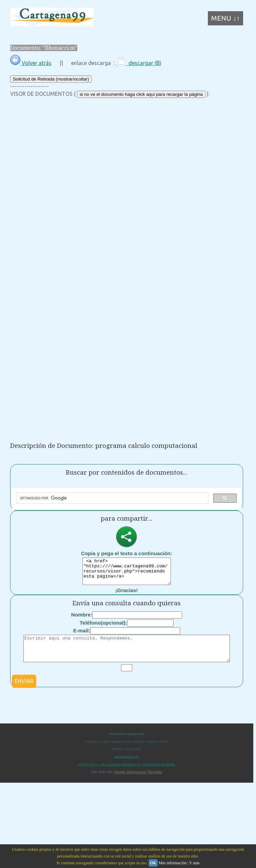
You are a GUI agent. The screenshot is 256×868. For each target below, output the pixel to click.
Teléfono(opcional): (103, 628)
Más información (173, 863)
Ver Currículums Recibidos (156, 774)
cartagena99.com (126, 767)
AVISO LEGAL (89, 774)
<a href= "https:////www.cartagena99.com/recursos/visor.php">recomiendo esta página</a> (127, 574)
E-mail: (82, 636)
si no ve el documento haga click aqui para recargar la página (141, 94)
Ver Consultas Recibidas (118, 774)
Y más (194, 863)
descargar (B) (139, 63)
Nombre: (82, 620)
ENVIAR (24, 691)
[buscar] (112, 498)
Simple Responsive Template (138, 782)
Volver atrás (31, 63)
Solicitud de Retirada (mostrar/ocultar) (51, 79)
